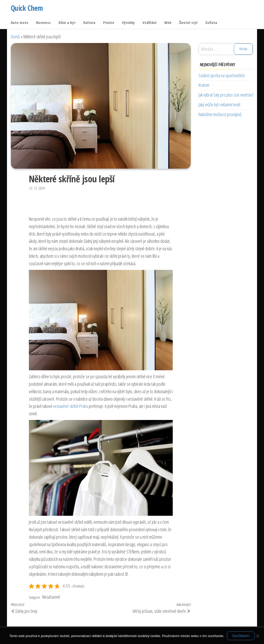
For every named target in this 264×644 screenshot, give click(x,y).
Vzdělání (150, 22)
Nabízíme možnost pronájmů (220, 114)
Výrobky (128, 22)
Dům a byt (67, 22)
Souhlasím (241, 636)
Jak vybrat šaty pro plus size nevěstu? (226, 95)
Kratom (204, 85)
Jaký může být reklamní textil (219, 105)
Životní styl (188, 22)
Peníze (109, 22)
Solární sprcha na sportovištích (222, 75)
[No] (258, 636)
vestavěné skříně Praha (71, 406)
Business (43, 22)
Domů (15, 37)
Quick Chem (27, 8)
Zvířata (211, 22)
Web (168, 22)
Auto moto (20, 22)
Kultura (89, 22)
